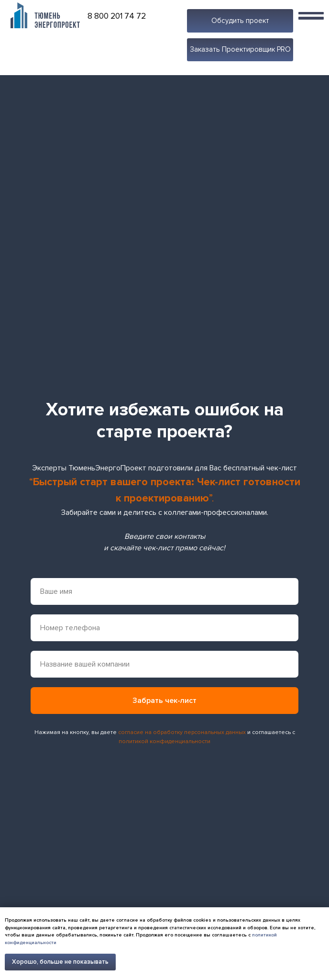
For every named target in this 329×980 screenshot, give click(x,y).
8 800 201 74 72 (117, 16)
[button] (240, 21)
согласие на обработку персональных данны (181, 732)
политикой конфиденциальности (164, 741)
